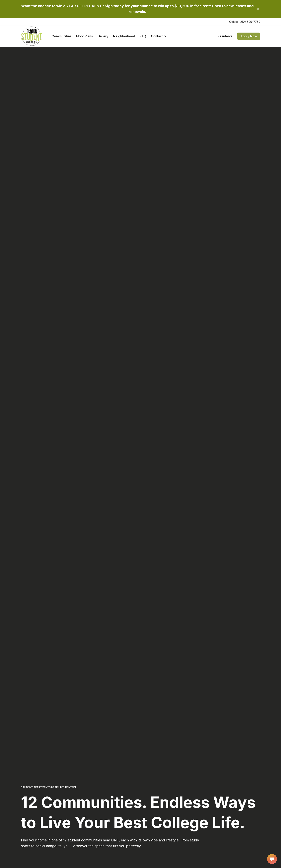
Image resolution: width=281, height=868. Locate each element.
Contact (159, 36)
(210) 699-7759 (250, 22)
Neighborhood (124, 36)
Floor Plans (84, 36)
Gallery (103, 36)
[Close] (258, 9)
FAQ (143, 36)
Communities (62, 36)
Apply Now (249, 36)
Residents (225, 36)
